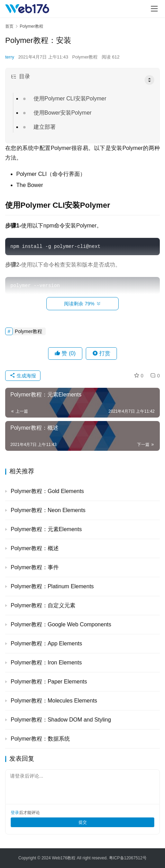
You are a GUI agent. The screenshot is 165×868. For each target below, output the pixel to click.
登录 (15, 813)
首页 (9, 26)
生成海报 (23, 376)
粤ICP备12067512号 (128, 858)
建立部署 (45, 127)
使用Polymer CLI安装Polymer (70, 99)
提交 (83, 822)
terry (10, 57)
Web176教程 (64, 858)
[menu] (154, 9)
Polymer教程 (85, 57)
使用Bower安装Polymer (63, 113)
